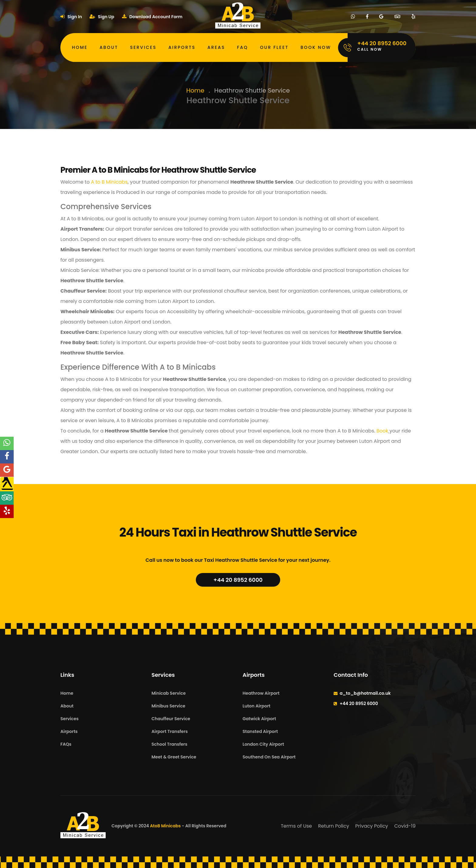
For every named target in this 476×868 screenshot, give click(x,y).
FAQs (66, 744)
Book (382, 431)
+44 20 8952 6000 (238, 580)
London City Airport (263, 744)
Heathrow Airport (261, 693)
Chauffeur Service (171, 719)
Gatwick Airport (259, 719)
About (109, 47)
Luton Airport (257, 706)
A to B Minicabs (109, 182)
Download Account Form (152, 17)
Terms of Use (296, 826)
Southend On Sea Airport (269, 757)
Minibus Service (168, 706)
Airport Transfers (170, 731)
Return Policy (334, 826)
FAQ (243, 47)
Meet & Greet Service (174, 757)
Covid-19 (405, 826)
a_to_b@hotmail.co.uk (365, 693)
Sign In (71, 17)
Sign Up (102, 17)
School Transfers (169, 744)
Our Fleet (274, 47)
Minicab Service (169, 693)
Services (143, 47)
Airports (182, 47)
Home (80, 47)
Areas (216, 47)
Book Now (316, 47)
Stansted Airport (260, 731)
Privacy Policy (372, 826)
